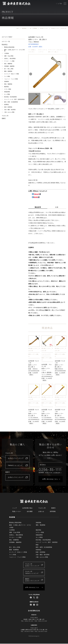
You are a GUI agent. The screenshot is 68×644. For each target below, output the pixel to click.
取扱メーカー (17, 512)
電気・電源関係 (7, 84)
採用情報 (53, 512)
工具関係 (5, 53)
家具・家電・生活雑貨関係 (10, 102)
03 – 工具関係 (31, 50)
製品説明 (38, 207)
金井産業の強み (28, 508)
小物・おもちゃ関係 (8, 112)
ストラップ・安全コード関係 (10, 74)
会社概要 (30, 512)
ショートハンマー (46, 354)
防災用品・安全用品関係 (9, 97)
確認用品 (5, 87)
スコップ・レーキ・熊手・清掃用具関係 (13, 99)
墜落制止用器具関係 (8, 47)
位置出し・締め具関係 (9, 59)
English (61, 4)
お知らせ (41, 512)
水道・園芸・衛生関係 (9, 110)
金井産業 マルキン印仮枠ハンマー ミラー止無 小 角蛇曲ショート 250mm (47, 372)
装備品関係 (6, 92)
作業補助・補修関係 (8, 66)
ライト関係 (6, 76)
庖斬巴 (4, 118)
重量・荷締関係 (7, 71)
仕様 (57, 207)
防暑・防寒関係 (7, 107)
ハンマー (40, 52)
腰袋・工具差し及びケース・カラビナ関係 (13, 50)
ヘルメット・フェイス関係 (10, 79)
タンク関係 (6, 94)
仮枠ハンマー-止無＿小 (53, 52)
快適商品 (5, 105)
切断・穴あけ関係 (7, 56)
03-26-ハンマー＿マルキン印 (55, 50)
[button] (64, 74)
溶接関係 (5, 82)
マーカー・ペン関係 (8, 61)
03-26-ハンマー (42, 50)
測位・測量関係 (7, 64)
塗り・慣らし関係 (7, 69)
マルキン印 (31, 52)
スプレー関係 (6, 89)
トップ (15, 508)
